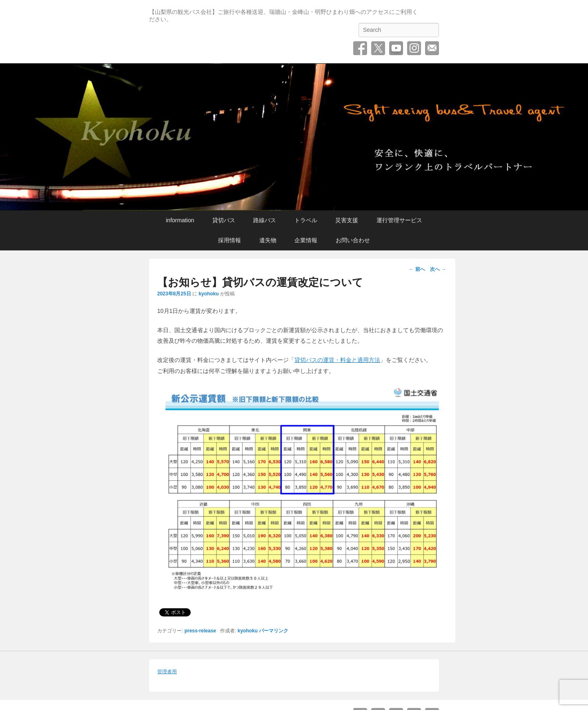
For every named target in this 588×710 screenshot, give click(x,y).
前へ (417, 269)
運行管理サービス (399, 220)
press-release (200, 631)
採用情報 (229, 240)
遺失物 (268, 240)
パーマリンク (274, 631)
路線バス (265, 220)
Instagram (414, 48)
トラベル (306, 220)
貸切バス (224, 220)
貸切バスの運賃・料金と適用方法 (337, 360)
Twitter (378, 48)
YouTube (396, 48)
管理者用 (167, 672)
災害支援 (347, 220)
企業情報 (306, 240)
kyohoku (208, 294)
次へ (438, 269)
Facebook (360, 48)
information (180, 220)
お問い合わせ (432, 48)
